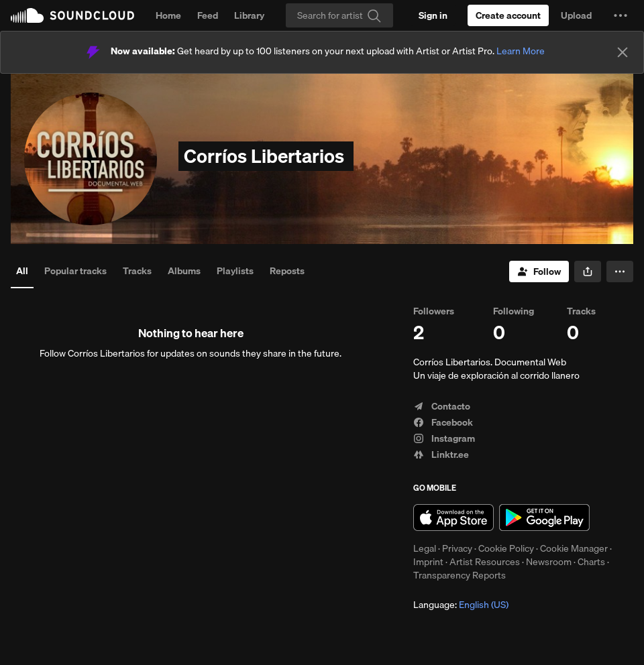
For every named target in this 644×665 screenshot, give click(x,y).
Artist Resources (485, 562)
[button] (621, 15)
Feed (208, 15)
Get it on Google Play (544, 518)
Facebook (443, 422)
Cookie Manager (574, 548)
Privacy (457, 548)
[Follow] (539, 271)
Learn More (521, 51)
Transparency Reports (460, 575)
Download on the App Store (453, 518)
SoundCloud (72, 15)
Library (249, 15)
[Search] (339, 15)
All (22, 271)
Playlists (235, 271)
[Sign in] (433, 15)
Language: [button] (461, 605)
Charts (591, 562)
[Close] (623, 52)
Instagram (444, 438)
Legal (425, 548)
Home (168, 15)
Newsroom (549, 562)
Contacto (442, 406)
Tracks (137, 271)
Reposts (287, 271)
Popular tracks (75, 271)
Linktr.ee (441, 455)
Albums (184, 271)
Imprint (428, 562)
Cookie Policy (506, 548)
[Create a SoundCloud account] (508, 15)
